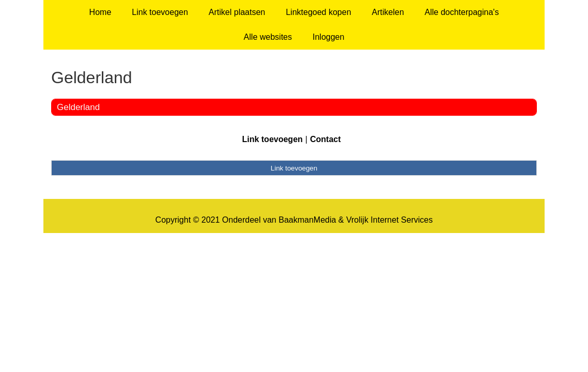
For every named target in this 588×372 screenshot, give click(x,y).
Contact (326, 139)
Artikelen (388, 12)
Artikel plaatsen (237, 12)
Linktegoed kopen (318, 12)
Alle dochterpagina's (462, 12)
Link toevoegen (160, 12)
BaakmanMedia (307, 220)
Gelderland (78, 107)
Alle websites (268, 37)
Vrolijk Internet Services (389, 220)
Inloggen (328, 37)
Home (100, 12)
